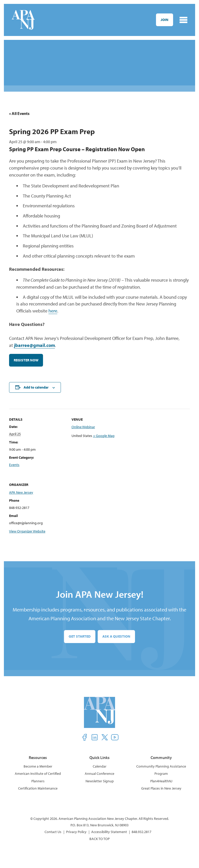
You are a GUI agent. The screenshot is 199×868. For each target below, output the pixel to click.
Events (14, 466)
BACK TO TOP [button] (99, 840)
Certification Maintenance (38, 789)
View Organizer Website (27, 532)
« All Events (19, 113)
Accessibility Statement (109, 833)
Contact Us (53, 833)
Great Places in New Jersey (161, 789)
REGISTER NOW (26, 361)
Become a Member (38, 767)
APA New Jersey (21, 493)
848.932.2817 (141, 833)
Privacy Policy (76, 833)
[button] (84, 738)
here (53, 312)
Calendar (100, 767)
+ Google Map (104, 437)
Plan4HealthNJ (161, 782)
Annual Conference (99, 775)
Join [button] (165, 20)
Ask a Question (116, 638)
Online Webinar (83, 428)
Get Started (80, 638)
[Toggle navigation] (183, 20)
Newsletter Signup (100, 782)
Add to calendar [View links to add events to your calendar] (36, 388)
